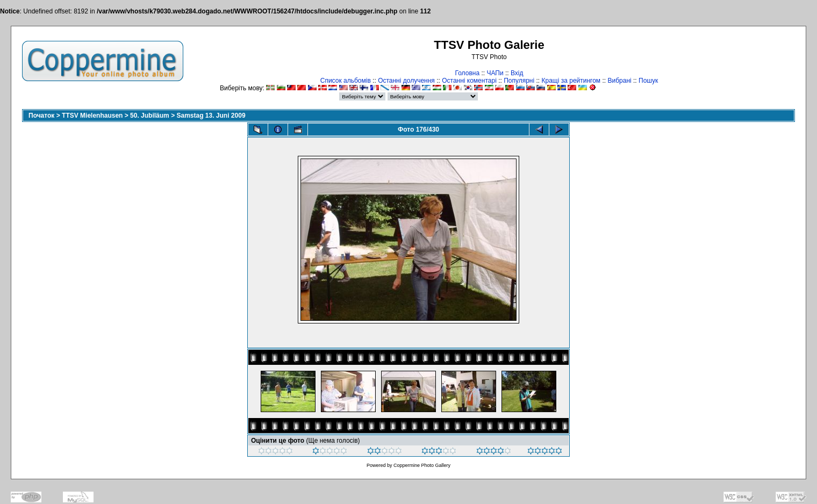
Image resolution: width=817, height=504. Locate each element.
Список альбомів (346, 81)
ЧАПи (495, 73)
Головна (467, 73)
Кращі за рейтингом (571, 81)
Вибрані (619, 81)
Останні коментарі (469, 81)
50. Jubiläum (150, 116)
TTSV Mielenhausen (92, 116)
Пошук (648, 81)
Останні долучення (406, 81)
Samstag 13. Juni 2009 (211, 116)
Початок (41, 116)
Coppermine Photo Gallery (422, 465)
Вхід (517, 73)
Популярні (519, 81)
